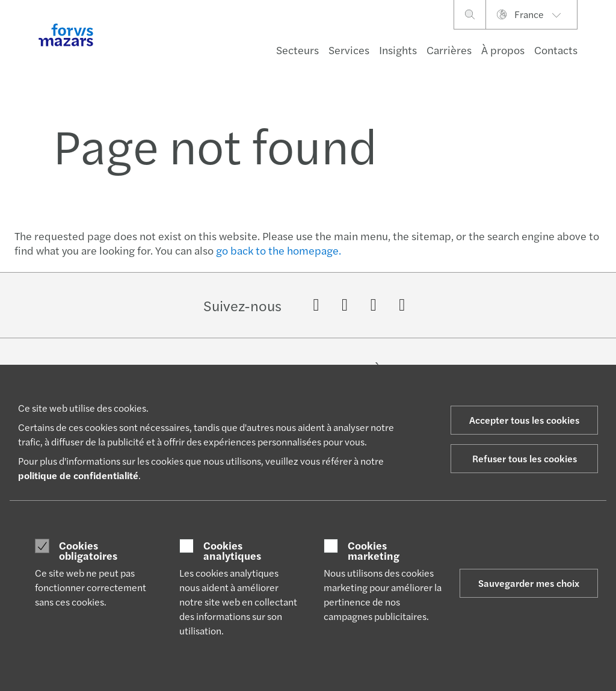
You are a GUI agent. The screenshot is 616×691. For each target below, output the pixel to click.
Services (349, 50)
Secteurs (297, 50)
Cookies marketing (374, 550)
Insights (398, 50)
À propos (503, 50)
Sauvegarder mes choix (529, 583)
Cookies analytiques (232, 550)
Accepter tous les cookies (524, 420)
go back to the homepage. (279, 250)
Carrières (449, 50)
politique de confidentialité (78, 475)
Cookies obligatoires (88, 550)
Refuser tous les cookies (525, 458)
